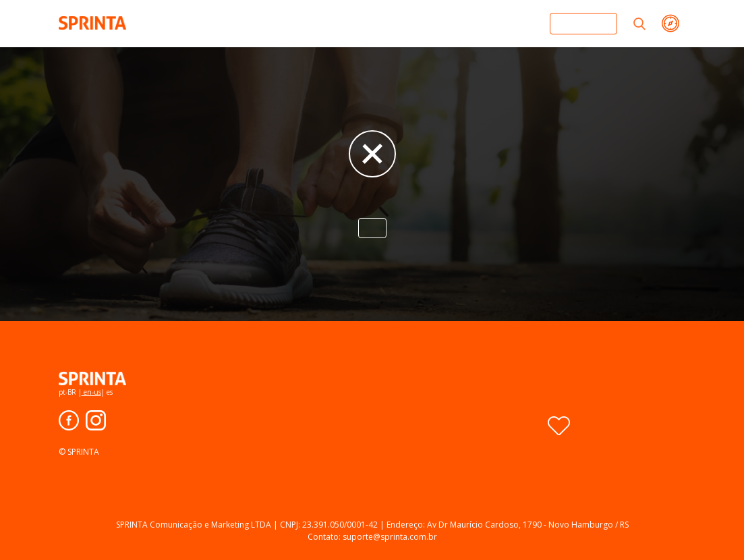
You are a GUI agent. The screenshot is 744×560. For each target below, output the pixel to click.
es (109, 392)
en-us (91, 392)
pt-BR (68, 392)
